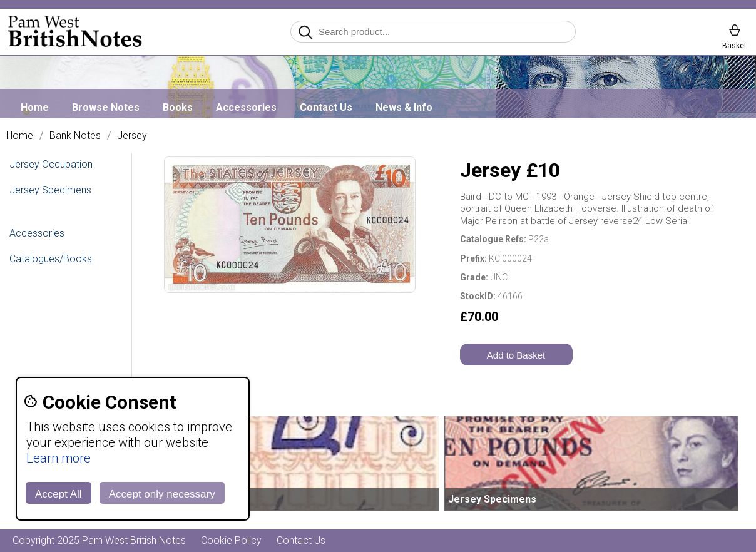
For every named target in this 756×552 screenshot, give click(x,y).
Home (35, 107)
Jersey (132, 136)
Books (178, 107)
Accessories (246, 107)
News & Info (404, 107)
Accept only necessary (162, 494)
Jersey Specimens (50, 190)
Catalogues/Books (51, 259)
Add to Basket (516, 355)
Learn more (59, 458)
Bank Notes (75, 136)
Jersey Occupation (51, 164)
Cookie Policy (231, 540)
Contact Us (326, 107)
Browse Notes (106, 107)
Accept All (59, 494)
